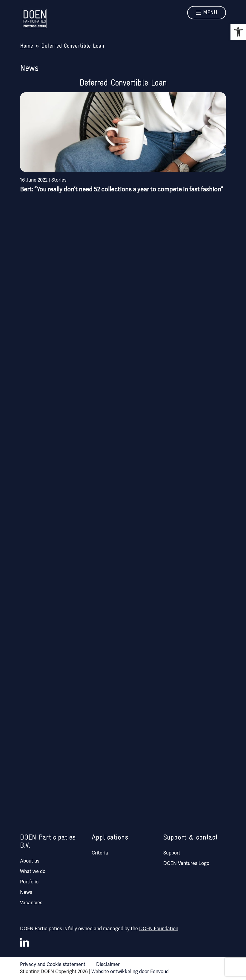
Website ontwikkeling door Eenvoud (130, 971)
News (26, 892)
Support (172, 853)
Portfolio (29, 881)
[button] (238, 32)
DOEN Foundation (159, 928)
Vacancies (31, 902)
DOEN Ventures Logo (186, 863)
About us (30, 861)
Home (27, 46)
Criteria (100, 853)
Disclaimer (108, 964)
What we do (33, 871)
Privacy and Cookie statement (53, 964)
